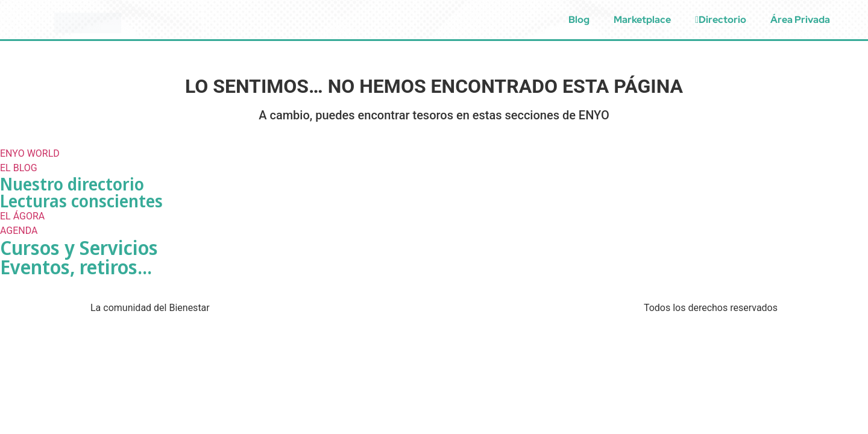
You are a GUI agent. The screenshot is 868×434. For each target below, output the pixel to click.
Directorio (721, 20)
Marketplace (642, 20)
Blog (579, 20)
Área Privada (800, 20)
